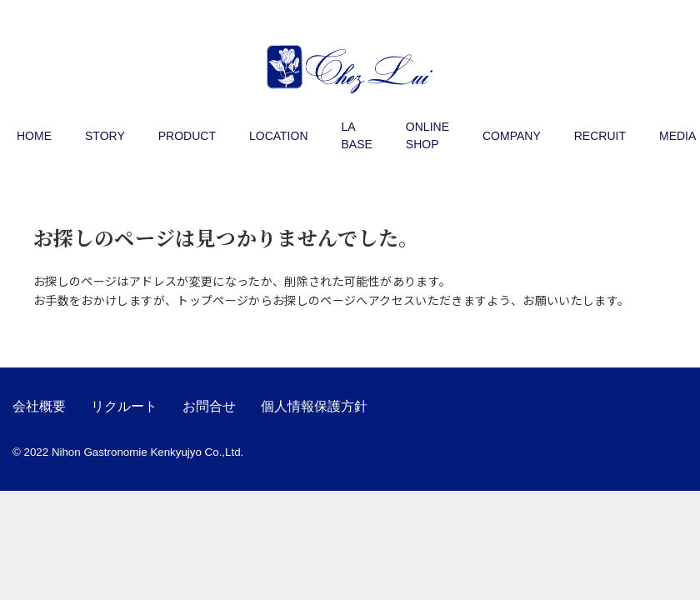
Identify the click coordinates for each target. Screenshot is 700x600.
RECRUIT (600, 136)
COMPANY (512, 136)
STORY (105, 136)
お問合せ (209, 406)
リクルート (124, 406)
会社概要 (39, 406)
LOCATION (279, 136)
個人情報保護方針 (314, 406)
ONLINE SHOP (427, 135)
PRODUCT (187, 136)
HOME (34, 136)
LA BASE (357, 135)
